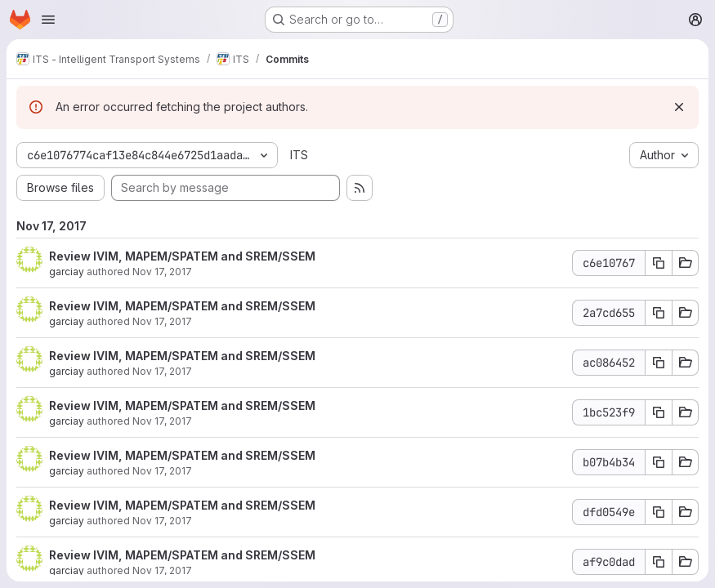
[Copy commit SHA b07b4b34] (659, 462)
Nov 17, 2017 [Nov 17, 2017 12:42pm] (162, 321)
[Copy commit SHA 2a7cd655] (659, 313)
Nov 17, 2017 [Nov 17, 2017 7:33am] (162, 570)
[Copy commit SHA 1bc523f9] (659, 412)
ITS (299, 155)
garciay (67, 272)
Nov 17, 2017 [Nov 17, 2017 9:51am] (162, 471)
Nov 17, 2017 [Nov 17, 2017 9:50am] (162, 521)
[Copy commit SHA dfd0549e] (659, 512)
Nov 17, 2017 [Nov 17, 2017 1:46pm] (162, 272)
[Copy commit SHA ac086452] (659, 363)
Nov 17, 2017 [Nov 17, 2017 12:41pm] (162, 421)
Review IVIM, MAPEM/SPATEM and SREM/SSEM (182, 256)
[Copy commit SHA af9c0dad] (659, 562)
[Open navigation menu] (48, 20)
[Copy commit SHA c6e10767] (659, 263)
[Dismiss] (679, 107)
